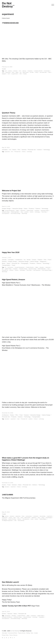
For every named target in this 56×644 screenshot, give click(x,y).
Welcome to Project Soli (11, 191)
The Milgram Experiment (7, 521)
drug (3, 72)
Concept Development (10, 211)
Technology (47, 150)
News (26, 209)
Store (32, 633)
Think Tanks (44, 212)
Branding (14, 616)
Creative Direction (30, 267)
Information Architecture (7, 617)
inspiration (37, 211)
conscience (36, 516)
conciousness (29, 516)
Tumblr (4, 69)
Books (14, 150)
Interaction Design (45, 211)
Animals (4, 260)
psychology (4, 519)
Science (39, 150)
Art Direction (10, 267)
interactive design (6, 212)
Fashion (40, 260)
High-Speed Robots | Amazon (13, 280)
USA (21, 74)
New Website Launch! (10, 582)
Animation (5, 150)
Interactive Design (17, 209)
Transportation (6, 265)
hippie (17, 72)
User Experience (6, 213)
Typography (41, 617)
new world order (43, 72)
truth (9, 74)
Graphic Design (6, 209)
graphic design (30, 211)
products (26, 212)
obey (39, 518)
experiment (8, 72)
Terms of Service (13, 635)
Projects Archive (22, 633)
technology (30, 152)
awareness (18, 516)
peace (43, 518)
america (10, 71)
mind (22, 518)
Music (4, 263)
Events (34, 260)
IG (7, 638)
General (24, 150)
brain (23, 516)
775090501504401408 (10, 23)
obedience (34, 518)
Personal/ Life (32, 150)
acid (6, 71)
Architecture (19, 260)
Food (49, 260)
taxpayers (4, 74)
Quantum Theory (9, 113)
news (22, 212)
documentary (47, 71)
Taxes (50, 72)
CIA (20, 71)
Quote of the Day (12, 519)
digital (17, 211)
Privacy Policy (5, 635)
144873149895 (7, 495)
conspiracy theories (38, 71)
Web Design (24, 213)
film (12, 152)
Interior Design (34, 261)
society (36, 519)
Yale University (21, 521)
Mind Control (26, 72)
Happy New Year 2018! (11, 252)
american (15, 71)
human (10, 518)
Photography (25, 263)
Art (10, 150)
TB (11, 638)
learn (15, 518)
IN (2, 638)
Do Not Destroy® (15, 631)
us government (15, 74)
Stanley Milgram (43, 519)
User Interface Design (16, 213)
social (32, 519)
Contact (36, 633)
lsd (21, 72)
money (37, 72)
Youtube (25, 74)
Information (5, 633)
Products (31, 209)
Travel (13, 265)
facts (13, 72)
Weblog (28, 633)
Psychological (49, 518)
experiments (5, 518)
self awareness (26, 519)
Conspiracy (30, 71)
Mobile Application (15, 212)
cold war (24, 71)
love (18, 518)
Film (19, 150)
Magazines (43, 261)
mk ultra (32, 72)
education (42, 267)
